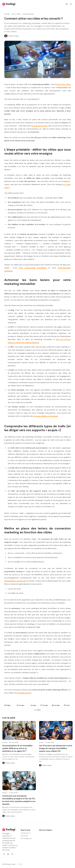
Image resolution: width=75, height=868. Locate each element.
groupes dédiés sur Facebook (46, 416)
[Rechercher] (67, 4)
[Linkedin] (8, 854)
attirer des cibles (64, 84)
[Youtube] (12, 854)
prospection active (40, 126)
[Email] (67, 705)
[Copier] (37, 710)
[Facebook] (4, 854)
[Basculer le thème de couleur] (20, 864)
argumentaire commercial (15, 581)
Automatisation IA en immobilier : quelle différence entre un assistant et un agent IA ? (18, 748)
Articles (7, 14)
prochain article (24, 693)
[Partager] (20, 705)
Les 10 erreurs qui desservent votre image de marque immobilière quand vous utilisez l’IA (56, 748)
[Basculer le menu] (71, 4)
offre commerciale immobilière (33, 268)
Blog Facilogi (11, 864)
